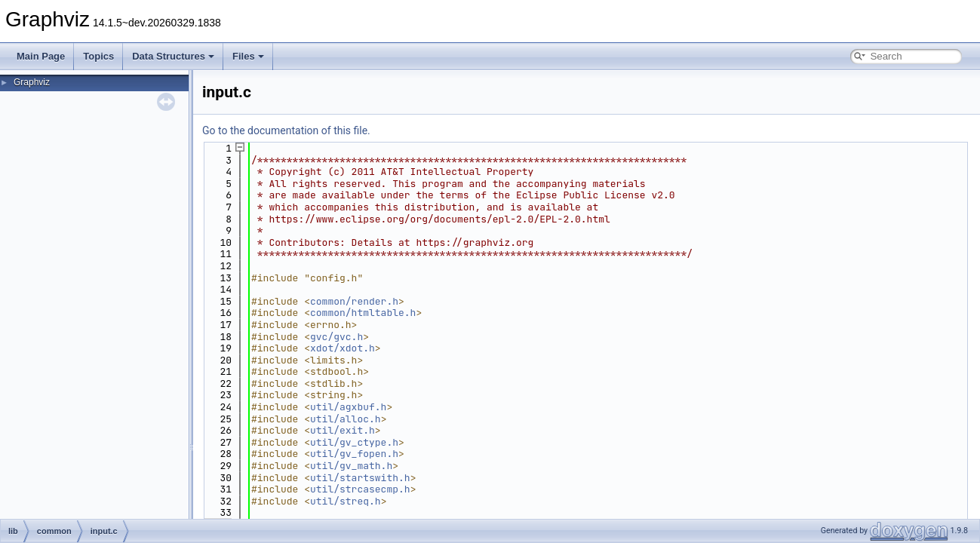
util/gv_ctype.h (354, 442)
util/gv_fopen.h (354, 454)
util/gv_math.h (351, 466)
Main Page (41, 56)
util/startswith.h (360, 478)
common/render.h (354, 301)
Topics (98, 56)
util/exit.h (343, 430)
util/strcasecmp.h (360, 489)
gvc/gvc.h (336, 337)
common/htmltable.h (363, 313)
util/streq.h (346, 501)
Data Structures (173, 56)
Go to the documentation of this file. (286, 130)
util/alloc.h (346, 419)
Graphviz (32, 82)
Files (248, 56)
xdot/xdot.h (343, 348)
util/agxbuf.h (348, 407)
